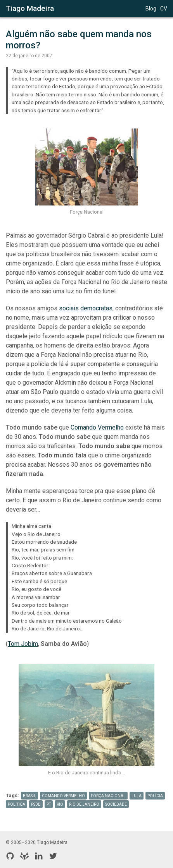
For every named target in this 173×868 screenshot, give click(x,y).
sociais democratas (86, 308)
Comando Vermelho (97, 427)
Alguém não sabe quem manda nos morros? (80, 40)
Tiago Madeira (30, 8)
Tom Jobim (23, 644)
